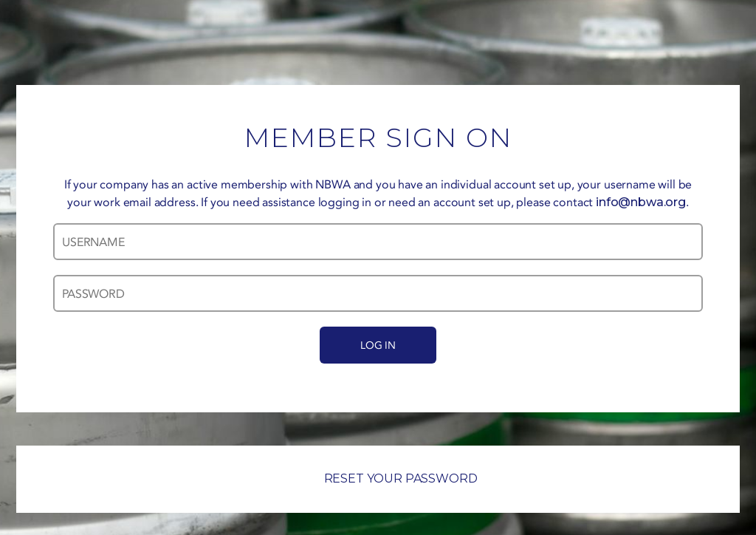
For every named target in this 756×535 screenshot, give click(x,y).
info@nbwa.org (641, 202)
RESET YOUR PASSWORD (378, 478)
